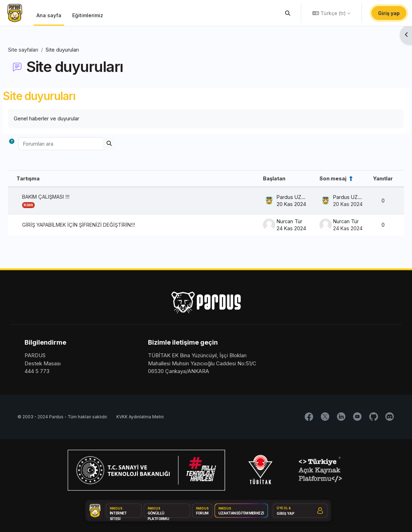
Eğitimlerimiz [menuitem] (88, 15)
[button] (288, 13)
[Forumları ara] (77, 144)
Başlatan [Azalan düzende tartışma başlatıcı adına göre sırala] (253, 179)
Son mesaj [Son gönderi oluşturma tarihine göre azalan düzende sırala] (314, 179)
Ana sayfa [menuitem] (49, 15)
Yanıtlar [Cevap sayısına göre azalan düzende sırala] (366, 179)
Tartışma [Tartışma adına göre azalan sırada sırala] (45, 179)
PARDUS (35, 357)
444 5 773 (37, 373)
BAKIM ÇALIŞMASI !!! (65, 198)
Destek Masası (43, 365)
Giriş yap (389, 13)
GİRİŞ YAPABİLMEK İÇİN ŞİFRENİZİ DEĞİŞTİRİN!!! (100, 226)
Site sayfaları (40, 50)
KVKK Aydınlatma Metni (140, 419)
